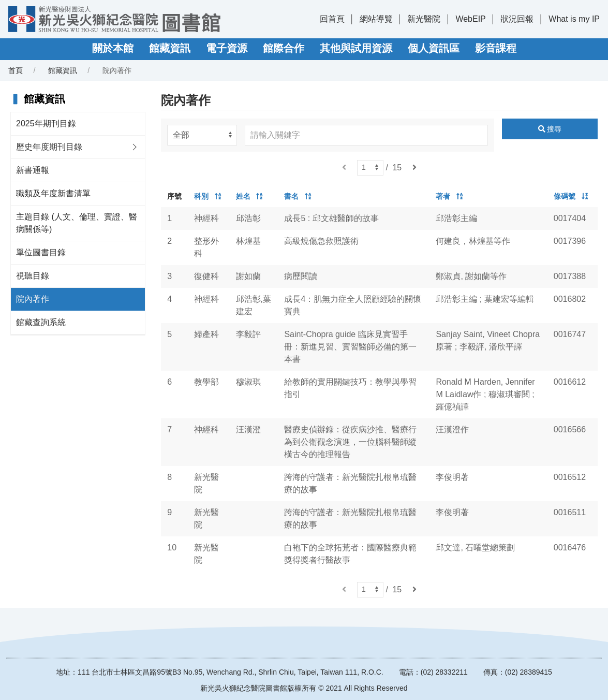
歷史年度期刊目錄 (49, 147)
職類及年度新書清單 (53, 193)
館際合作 (284, 48)
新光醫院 (424, 19)
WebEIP (470, 19)
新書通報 (33, 170)
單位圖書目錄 (41, 252)
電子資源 (227, 48)
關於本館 (113, 48)
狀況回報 (517, 19)
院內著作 (33, 299)
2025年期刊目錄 (46, 123)
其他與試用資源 (356, 48)
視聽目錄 (33, 276)
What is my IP (574, 19)
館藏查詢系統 (41, 322)
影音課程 (496, 48)
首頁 (16, 70)
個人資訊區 (434, 48)
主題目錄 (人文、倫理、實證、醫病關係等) (77, 223)
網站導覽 (376, 19)
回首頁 (332, 19)
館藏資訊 (170, 48)
